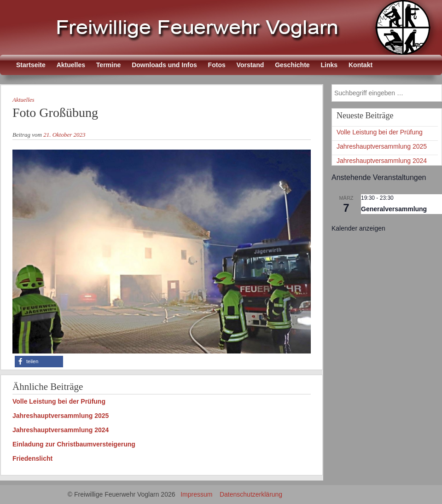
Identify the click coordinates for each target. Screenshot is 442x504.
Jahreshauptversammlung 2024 (61, 430)
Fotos (217, 65)
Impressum (196, 494)
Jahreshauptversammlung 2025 (61, 416)
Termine (108, 65)
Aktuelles (71, 65)
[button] (39, 362)
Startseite (31, 65)
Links (329, 65)
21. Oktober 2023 (64, 135)
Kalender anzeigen (358, 228)
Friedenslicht (32, 458)
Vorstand (250, 65)
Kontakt (361, 65)
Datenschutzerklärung (251, 494)
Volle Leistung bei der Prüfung (59, 401)
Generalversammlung (394, 209)
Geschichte (292, 65)
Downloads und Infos (164, 65)
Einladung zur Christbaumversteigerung (74, 444)
